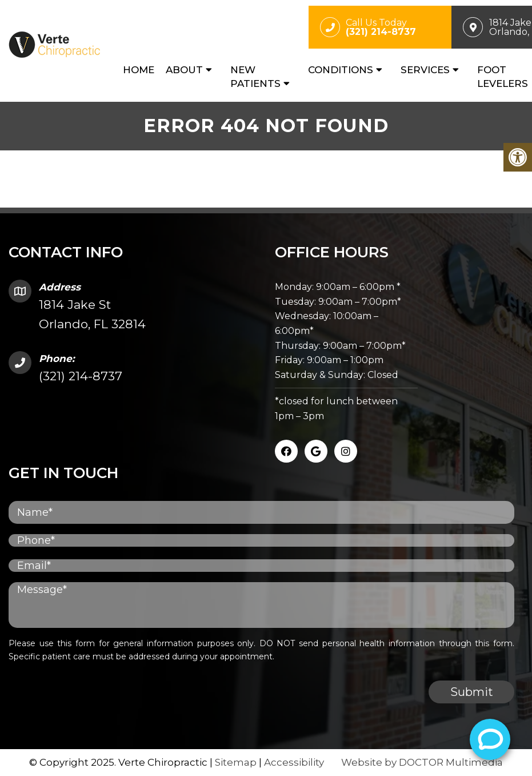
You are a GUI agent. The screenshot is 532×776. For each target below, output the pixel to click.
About (184, 70)
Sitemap (236, 762)
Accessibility (294, 762)
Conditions (341, 70)
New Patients (255, 77)
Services (425, 70)
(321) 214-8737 (81, 376)
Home (139, 70)
